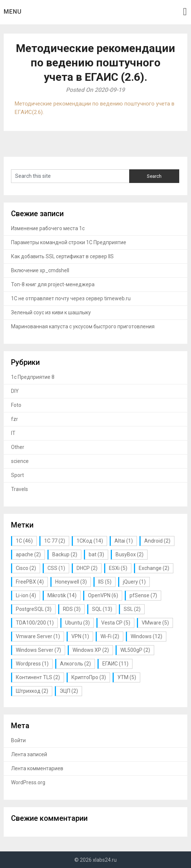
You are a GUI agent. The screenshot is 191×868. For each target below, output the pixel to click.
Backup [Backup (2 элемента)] (65, 554)
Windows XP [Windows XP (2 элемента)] (91, 650)
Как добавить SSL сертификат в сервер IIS (62, 256)
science (20, 461)
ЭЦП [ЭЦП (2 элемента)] (69, 691)
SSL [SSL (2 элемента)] (132, 609)
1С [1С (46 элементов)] (24, 541)
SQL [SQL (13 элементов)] (102, 609)
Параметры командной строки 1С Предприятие (69, 242)
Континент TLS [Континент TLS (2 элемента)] (38, 677)
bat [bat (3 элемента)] (96, 554)
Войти (18, 740)
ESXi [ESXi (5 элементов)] (118, 568)
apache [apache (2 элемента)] (28, 554)
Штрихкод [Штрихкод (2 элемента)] (32, 691)
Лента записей (29, 754)
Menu (13, 12)
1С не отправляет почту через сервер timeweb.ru (71, 298)
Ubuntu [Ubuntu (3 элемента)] (77, 623)
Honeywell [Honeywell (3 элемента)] (71, 582)
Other (18, 447)
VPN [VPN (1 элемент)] (80, 636)
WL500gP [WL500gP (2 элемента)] (135, 650)
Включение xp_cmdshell (40, 270)
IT (13, 433)
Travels (20, 489)
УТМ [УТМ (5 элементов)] (127, 677)
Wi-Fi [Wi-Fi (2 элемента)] (110, 636)
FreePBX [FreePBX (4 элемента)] (30, 582)
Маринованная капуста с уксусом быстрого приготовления (83, 326)
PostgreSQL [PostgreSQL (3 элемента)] (34, 609)
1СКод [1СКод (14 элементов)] (90, 541)
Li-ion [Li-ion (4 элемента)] (26, 595)
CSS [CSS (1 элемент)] (56, 568)
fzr (15, 419)
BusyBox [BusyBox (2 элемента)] (130, 554)
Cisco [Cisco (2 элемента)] (26, 568)
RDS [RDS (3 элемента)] (72, 609)
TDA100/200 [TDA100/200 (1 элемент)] (35, 623)
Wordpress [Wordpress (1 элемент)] (32, 664)
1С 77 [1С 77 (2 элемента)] (55, 541)
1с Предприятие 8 (33, 377)
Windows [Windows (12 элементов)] (146, 636)
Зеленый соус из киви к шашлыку (51, 312)
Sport (17, 475)
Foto (16, 405)
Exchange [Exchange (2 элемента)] (154, 568)
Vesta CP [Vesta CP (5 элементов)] (116, 623)
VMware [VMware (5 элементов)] (155, 623)
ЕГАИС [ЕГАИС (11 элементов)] (115, 664)
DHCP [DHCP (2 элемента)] (87, 568)
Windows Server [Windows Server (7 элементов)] (38, 650)
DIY (15, 391)
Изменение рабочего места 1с (48, 228)
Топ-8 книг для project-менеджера (53, 284)
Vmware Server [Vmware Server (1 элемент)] (38, 636)
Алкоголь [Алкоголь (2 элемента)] (75, 664)
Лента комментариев (37, 768)
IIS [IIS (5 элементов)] (105, 582)
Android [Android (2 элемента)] (157, 541)
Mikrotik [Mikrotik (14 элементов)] (62, 595)
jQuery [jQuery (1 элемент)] (134, 582)
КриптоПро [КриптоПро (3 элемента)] (89, 677)
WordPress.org (28, 782)
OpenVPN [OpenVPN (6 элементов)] (103, 595)
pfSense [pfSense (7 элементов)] (143, 595)
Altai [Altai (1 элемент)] (124, 541)
